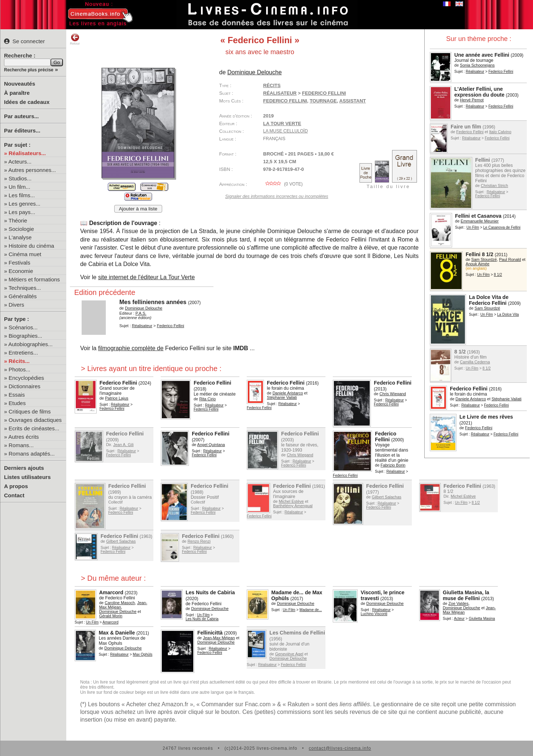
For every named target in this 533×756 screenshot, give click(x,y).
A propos (16, 486)
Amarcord (111, 592)
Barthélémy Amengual (293, 506)
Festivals (20, 263)
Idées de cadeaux (27, 102)
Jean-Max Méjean (219, 638)
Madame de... (311, 610)
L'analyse (20, 237)
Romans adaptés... (32, 454)
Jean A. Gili (123, 445)
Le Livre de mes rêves (486, 417)
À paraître (17, 93)
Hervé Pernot (472, 100)
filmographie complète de (131, 348)
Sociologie (21, 229)
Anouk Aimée (478, 264)
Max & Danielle (117, 633)
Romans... (21, 445)
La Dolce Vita (508, 315)
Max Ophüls (143, 654)
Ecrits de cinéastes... (34, 428)
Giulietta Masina (482, 619)
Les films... (22, 195)
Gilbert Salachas (387, 497)
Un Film (473, 227)
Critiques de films (30, 411)
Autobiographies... (31, 344)
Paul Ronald (510, 259)
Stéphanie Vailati (507, 399)
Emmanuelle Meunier (480, 221)
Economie (21, 271)
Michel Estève (291, 501)
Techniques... (25, 288)
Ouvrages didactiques (35, 420)
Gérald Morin (111, 616)
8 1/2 (498, 275)
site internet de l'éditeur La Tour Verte (146, 277)
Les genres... (25, 204)
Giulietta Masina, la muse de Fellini (466, 595)
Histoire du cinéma (31, 246)
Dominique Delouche (255, 72)
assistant (353, 101)
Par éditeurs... (22, 130)
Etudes (17, 403)
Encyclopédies (27, 378)
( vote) (283, 184)
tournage (323, 101)
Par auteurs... (21, 116)
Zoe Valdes (459, 603)
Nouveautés (20, 84)
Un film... (20, 187)
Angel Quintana (211, 445)
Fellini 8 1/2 (479, 254)
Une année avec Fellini (482, 55)
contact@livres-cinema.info (340, 748)
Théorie (18, 220)
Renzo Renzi (199, 541)
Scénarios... (23, 327)
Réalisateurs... (27, 153)
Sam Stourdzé (484, 259)
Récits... (19, 361)
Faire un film (466, 127)
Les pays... (22, 212)
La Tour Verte (282, 123)
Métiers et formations (34, 279)
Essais (17, 395)
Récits (272, 85)
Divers (17, 305)
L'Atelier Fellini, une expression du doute (479, 92)
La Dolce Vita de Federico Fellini (489, 300)
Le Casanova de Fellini (502, 227)
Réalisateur (475, 72)
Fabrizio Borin (393, 465)
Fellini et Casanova (478, 216)
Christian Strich (494, 186)
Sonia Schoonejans (477, 65)
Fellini (482, 160)
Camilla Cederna (475, 362)
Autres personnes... (32, 170)
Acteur (459, 619)
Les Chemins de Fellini (297, 633)
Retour (75, 39)
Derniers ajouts (24, 468)
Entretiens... (23, 353)
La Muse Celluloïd (286, 131)
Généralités (23, 296)
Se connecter (24, 41)
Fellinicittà (210, 633)
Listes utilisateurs (27, 477)
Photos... (20, 369)
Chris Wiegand (393, 394)
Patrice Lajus (117, 398)
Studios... (20, 178)
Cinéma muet (25, 254)
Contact (14, 495)
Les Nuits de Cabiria (210, 592)
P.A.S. (141, 313)
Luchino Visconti (374, 614)
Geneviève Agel (289, 654)
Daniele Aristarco (471, 399)
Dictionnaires (25, 386)
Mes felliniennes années (153, 302)
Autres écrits (24, 437)
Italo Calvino (500, 132)
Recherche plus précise (29, 70)
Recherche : (20, 55)
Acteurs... (20, 162)
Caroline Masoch (120, 603)
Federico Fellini (501, 72)
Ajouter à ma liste (138, 209)
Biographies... (26, 336)
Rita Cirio (207, 399)
